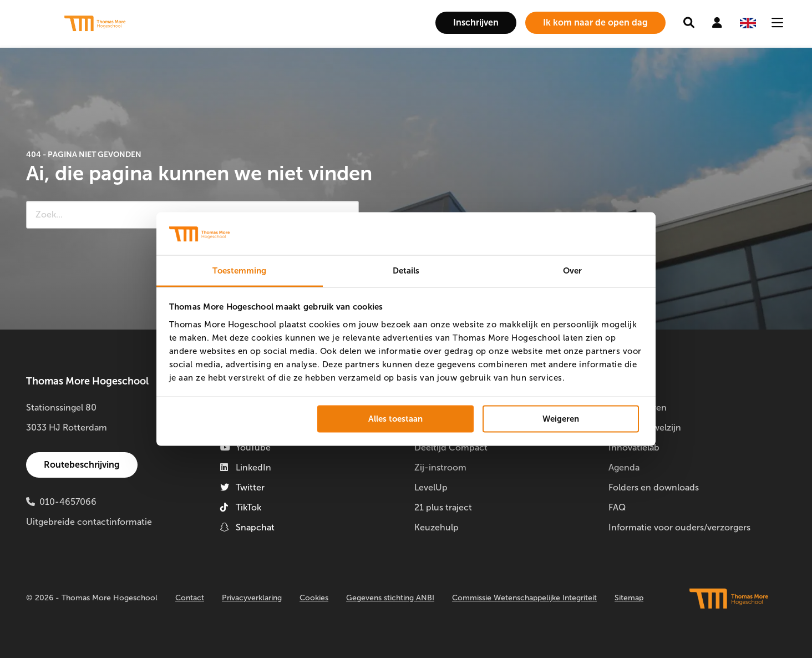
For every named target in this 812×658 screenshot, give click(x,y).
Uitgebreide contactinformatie (89, 522)
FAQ (617, 507)
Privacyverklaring (252, 598)
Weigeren (561, 419)
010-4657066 (68, 502)
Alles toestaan (395, 419)
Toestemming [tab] (239, 270)
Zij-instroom (440, 467)
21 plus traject (443, 507)
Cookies (314, 598)
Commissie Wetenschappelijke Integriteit (524, 598)
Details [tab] (406, 270)
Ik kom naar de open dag (595, 22)
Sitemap (629, 598)
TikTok (241, 507)
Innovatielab (634, 447)
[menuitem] (476, 23)
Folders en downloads (654, 487)
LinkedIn (246, 467)
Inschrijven (476, 22)
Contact (190, 598)
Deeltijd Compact (451, 447)
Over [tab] (572, 270)
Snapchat (247, 527)
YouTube (245, 447)
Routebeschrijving (82, 465)
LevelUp (431, 487)
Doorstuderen (638, 408)
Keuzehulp (437, 527)
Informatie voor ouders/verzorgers (679, 527)
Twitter (242, 487)
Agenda (624, 467)
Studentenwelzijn (645, 427)
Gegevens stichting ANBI (390, 598)
